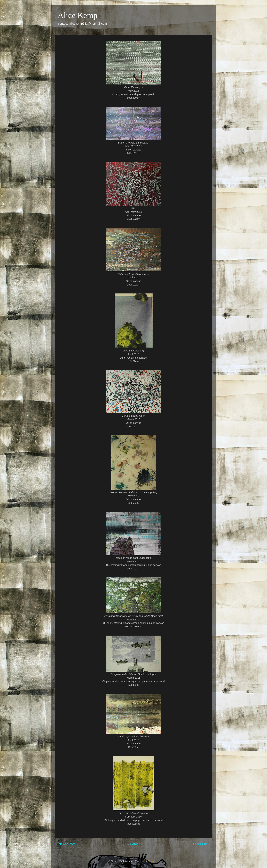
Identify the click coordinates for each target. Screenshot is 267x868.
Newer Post (67, 844)
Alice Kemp (78, 15)
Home (134, 844)
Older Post (201, 844)
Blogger (152, 861)
